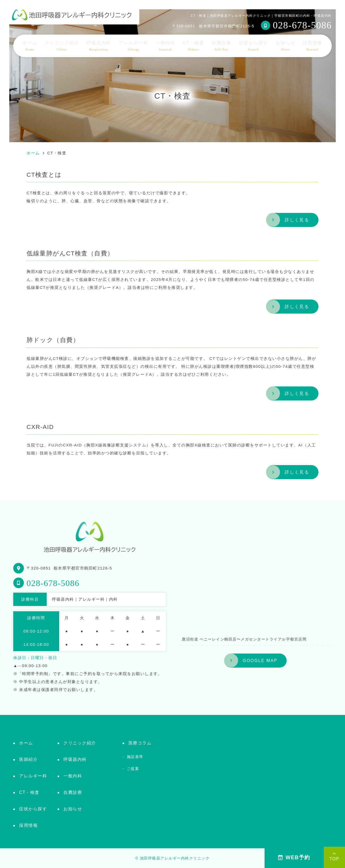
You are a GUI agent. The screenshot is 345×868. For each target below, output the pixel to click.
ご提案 (133, 769)
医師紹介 (28, 759)
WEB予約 (294, 857)
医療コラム (140, 743)
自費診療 (221, 46)
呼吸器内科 (99, 46)
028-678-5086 (53, 583)
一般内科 (165, 46)
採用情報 (313, 46)
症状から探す (254, 46)
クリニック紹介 (62, 46)
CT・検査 (194, 46)
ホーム (30, 46)
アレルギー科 (133, 46)
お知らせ (286, 46)
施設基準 (135, 757)
